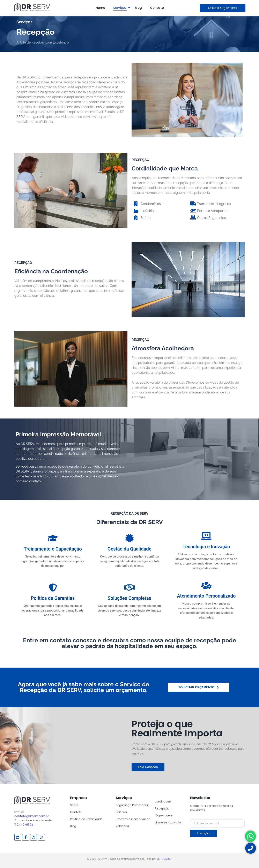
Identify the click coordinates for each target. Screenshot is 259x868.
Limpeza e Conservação (133, 819)
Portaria (121, 812)
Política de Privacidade (86, 819)
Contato (157, 8)
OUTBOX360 (164, 859)
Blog (138, 8)
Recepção (162, 808)
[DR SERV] (32, 7)
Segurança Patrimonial (132, 805)
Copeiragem (164, 815)
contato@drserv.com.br (32, 816)
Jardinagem (164, 801)
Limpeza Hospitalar (168, 822)
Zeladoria (122, 826)
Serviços (120, 8)
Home (100, 8)
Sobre (74, 805)
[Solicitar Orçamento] (223, 8)
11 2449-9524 (24, 825)
